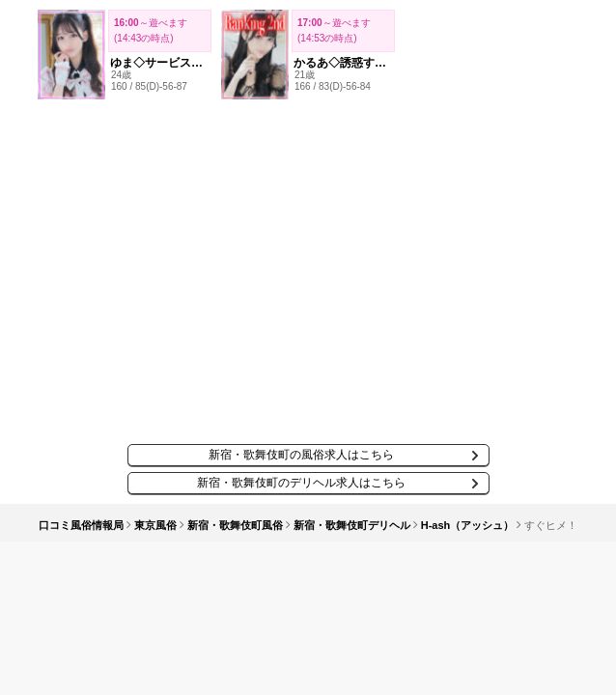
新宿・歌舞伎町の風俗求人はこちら (301, 455)
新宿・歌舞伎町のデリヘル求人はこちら (301, 483)
